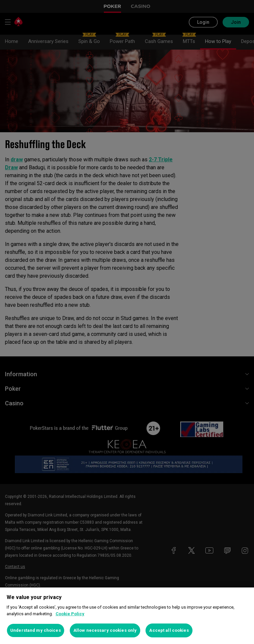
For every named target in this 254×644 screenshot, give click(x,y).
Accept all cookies (169, 630)
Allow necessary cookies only (105, 630)
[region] (127, 616)
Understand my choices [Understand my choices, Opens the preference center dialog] (36, 630)
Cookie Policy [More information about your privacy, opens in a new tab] (70, 614)
